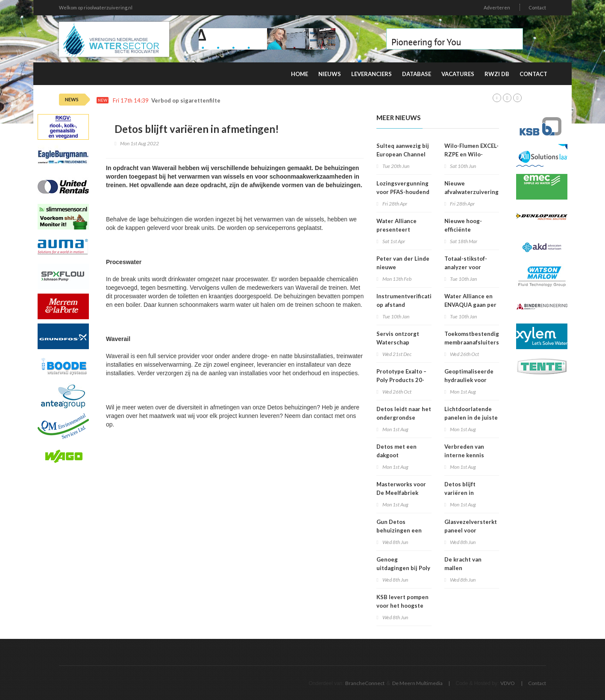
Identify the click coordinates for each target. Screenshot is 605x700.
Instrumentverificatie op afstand (406, 300)
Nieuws (330, 74)
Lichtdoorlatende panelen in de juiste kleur (471, 418)
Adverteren (497, 7)
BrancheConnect (365, 683)
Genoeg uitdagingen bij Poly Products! (403, 568)
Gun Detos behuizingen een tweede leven (399, 530)
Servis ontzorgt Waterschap (398, 338)
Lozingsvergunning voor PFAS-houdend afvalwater (403, 192)
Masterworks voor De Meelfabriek (401, 488)
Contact (537, 7)
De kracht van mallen (463, 564)
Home (300, 74)
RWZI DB (497, 74)
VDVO (508, 683)
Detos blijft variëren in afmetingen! (461, 493)
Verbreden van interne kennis (464, 451)
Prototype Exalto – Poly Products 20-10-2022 (401, 380)
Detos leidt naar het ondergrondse (404, 413)
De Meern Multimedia (417, 683)
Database (417, 74)
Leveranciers (372, 74)
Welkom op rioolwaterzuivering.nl (96, 7)
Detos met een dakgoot (396, 451)
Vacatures (458, 74)
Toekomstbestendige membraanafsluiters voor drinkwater (473, 342)
